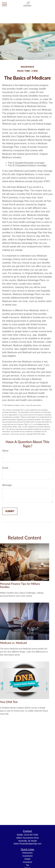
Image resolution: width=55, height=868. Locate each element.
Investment (27, 856)
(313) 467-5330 (31, 835)
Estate (28, 859)
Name (5, 451)
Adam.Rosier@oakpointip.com (27, 844)
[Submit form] (10, 511)
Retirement (27, 853)
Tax (28, 865)
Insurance (27, 862)
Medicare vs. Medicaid (13, 643)
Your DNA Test (9, 702)
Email (5, 468)
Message (7, 485)
